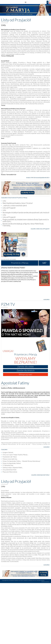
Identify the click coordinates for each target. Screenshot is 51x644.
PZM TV (8, 304)
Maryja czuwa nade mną (10, 459)
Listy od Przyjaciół (9, 208)
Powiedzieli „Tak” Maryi (10, 457)
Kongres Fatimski (8, 452)
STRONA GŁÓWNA (45, 582)
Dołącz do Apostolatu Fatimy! (12, 463)
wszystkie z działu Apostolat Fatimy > (41, 475)
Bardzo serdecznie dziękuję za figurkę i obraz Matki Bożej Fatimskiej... (23, 225)
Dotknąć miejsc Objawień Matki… (13, 468)
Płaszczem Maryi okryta (10, 472)
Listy (4, 201)
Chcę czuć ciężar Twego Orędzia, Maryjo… (15, 455)
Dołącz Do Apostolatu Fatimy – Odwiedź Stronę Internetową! (21, 461)
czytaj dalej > (47, 299)
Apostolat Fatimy (15, 383)
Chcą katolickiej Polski (9, 470)
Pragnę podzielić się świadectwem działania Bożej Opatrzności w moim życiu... (26, 220)
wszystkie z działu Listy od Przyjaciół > (40, 229)
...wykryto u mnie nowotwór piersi (15, 205)
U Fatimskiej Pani (8, 465)
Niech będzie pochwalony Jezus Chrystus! (18, 203)
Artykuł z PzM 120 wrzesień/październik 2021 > (38, 178)
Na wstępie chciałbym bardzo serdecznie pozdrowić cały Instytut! (26, 212)
